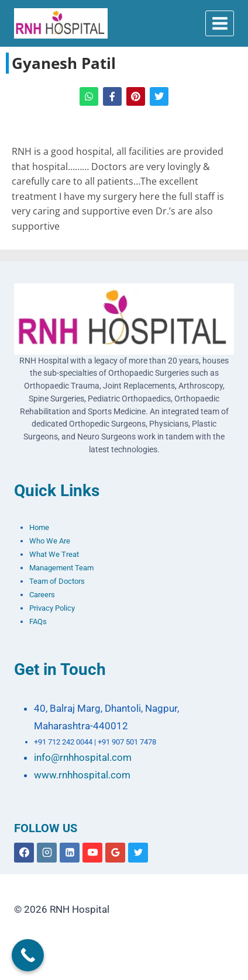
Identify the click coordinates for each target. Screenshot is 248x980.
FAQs (38, 621)
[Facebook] (24, 853)
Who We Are (50, 541)
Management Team (61, 568)
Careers (42, 595)
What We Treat (54, 554)
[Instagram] (47, 853)
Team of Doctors (57, 581)
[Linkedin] (70, 853)
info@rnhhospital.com (83, 757)
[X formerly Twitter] (138, 853)
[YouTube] (92, 853)
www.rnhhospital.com (82, 775)
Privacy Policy (52, 608)
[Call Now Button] (28, 955)
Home (39, 527)
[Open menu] (220, 23)
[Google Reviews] (115, 853)
